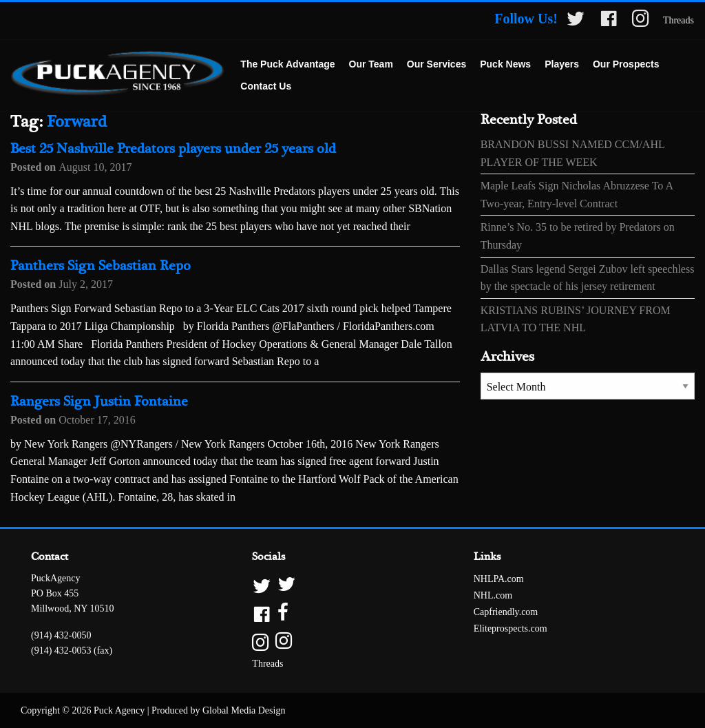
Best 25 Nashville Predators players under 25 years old (173, 149)
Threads (678, 20)
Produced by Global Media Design (218, 710)
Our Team (371, 64)
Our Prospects (626, 64)
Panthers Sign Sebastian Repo (101, 266)
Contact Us (266, 86)
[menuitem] (287, 65)
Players (562, 64)
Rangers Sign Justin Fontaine (99, 402)
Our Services (436, 64)
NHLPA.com (499, 579)
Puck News (505, 64)
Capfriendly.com (506, 612)
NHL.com (493, 595)
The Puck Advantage (287, 64)
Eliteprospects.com (511, 628)
